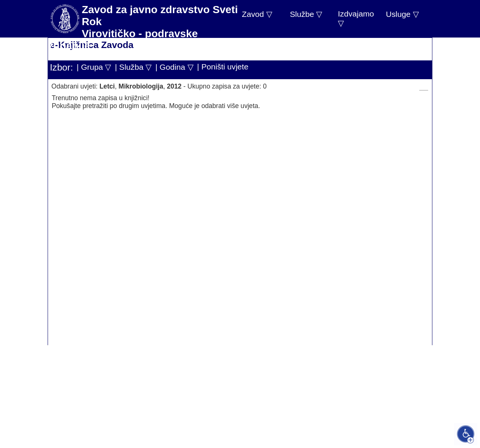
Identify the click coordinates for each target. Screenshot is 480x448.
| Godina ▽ (174, 67)
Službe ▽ (306, 14)
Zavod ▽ (257, 14)
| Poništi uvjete (223, 67)
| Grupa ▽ (94, 67)
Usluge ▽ (402, 14)
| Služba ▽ (133, 67)
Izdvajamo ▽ (356, 18)
